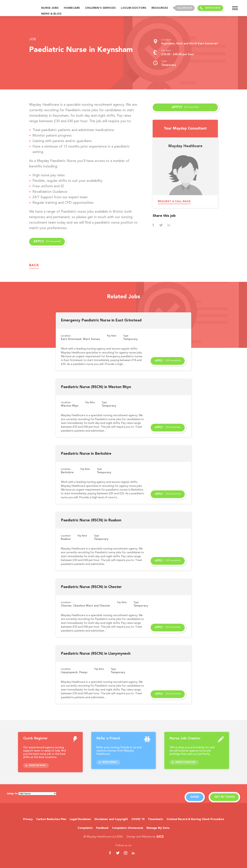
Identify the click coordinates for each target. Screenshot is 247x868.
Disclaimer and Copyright (111, 819)
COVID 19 (138, 819)
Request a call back (174, 201)
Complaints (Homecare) (128, 828)
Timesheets (155, 819)
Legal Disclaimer (80, 819)
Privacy (28, 819)
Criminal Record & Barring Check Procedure (195, 819)
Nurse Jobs (50, 8)
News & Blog (51, 14)
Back (34, 265)
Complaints (85, 828)
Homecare (72, 8)
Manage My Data (158, 828)
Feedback (102, 828)
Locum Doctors (134, 8)
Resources (160, 8)
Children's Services (100, 8)
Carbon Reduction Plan (51, 819)
